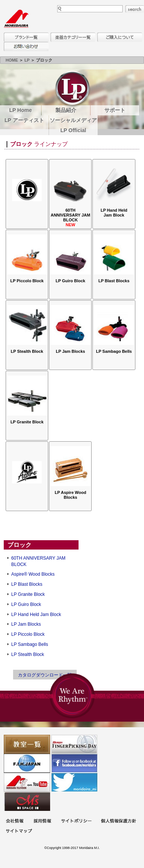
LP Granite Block (28, 594)
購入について (120, 37)
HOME (12, 60)
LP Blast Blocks (27, 584)
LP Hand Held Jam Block (36, 615)
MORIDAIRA (16, 19)
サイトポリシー (76, 822)
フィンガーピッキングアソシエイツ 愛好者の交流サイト (74, 744)
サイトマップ (19, 832)
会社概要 (15, 822)
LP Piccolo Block (28, 634)
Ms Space (27, 801)
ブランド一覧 (26, 37)
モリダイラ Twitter (74, 782)
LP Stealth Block (28, 654)
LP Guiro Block (26, 604)
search (135, 9)
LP (27, 60)
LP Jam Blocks (26, 624)
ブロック (19, 545)
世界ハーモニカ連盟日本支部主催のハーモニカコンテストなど (27, 763)
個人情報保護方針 (119, 822)
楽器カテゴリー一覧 (73, 37)
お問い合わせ (26, 46)
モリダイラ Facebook (74, 763)
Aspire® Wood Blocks (33, 574)
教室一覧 (27, 744)
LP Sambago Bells (30, 644)
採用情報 (42, 822)
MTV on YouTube (27, 782)
